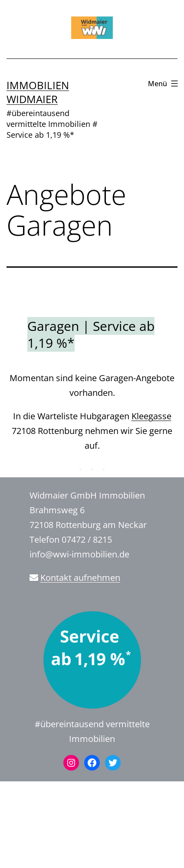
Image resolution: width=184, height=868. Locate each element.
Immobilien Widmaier (38, 92)
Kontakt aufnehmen (80, 578)
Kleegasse (151, 416)
